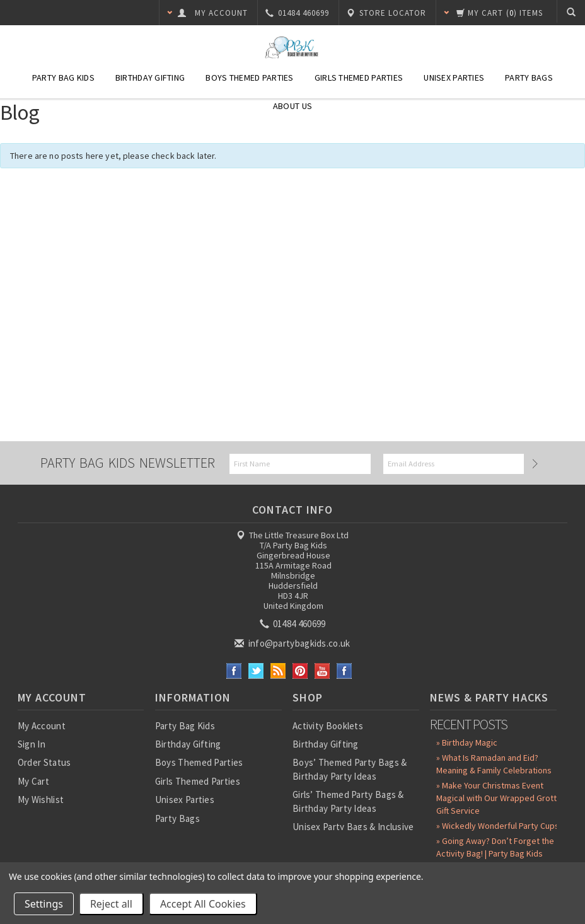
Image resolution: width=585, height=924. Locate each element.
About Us (292, 106)
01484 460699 (294, 624)
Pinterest (300, 671)
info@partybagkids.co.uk (293, 643)
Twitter (256, 671)
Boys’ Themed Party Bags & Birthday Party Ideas (350, 769)
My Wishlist (41, 800)
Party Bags (529, 78)
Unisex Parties (454, 78)
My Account (42, 726)
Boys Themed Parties (249, 78)
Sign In (32, 744)
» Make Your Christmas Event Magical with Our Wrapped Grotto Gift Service (499, 798)
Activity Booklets (328, 726)
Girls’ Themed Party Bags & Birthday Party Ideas (348, 801)
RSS (278, 671)
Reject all (111, 904)
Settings (44, 904)
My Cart (33, 781)
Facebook (234, 671)
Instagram (345, 671)
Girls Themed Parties (359, 78)
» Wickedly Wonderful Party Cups (498, 826)
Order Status (44, 762)
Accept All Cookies (203, 904)
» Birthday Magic (467, 742)
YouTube (322, 671)
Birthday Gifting (150, 78)
